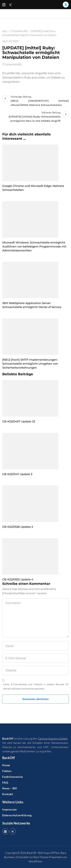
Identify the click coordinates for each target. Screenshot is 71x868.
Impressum (10, 809)
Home (6, 765)
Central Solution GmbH (53, 738)
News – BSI (10, 788)
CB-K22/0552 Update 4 (18, 579)
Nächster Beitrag (35, 117)
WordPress (35, 861)
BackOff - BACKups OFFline (43, 853)
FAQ (5, 782)
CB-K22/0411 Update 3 (17, 474)
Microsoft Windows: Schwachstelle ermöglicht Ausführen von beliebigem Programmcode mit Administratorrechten (34, 247)
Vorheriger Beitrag (35, 101)
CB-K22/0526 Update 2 (18, 527)
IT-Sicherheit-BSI (12, 64)
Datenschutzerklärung (17, 815)
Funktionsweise (13, 777)
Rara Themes (41, 857)
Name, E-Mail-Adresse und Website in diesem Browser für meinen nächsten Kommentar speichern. (36, 686)
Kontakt (8, 794)
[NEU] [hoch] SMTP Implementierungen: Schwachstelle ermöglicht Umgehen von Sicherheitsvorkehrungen (30, 364)
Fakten (7, 771)
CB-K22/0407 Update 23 (19, 422)
